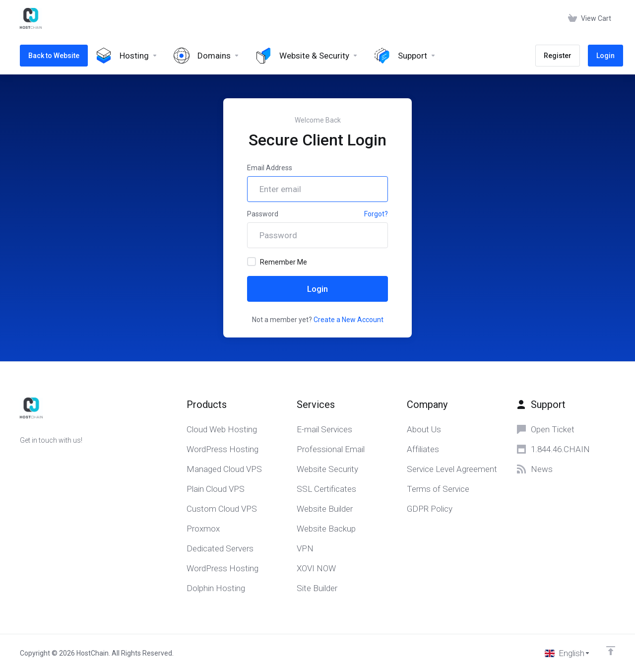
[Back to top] (611, 651)
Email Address (270, 168)
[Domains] (207, 56)
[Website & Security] (307, 56)
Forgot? (376, 214)
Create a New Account (349, 320)
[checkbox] (252, 262)
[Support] (405, 56)
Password (263, 214)
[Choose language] (568, 653)
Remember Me (277, 262)
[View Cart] (590, 18)
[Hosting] (127, 56)
